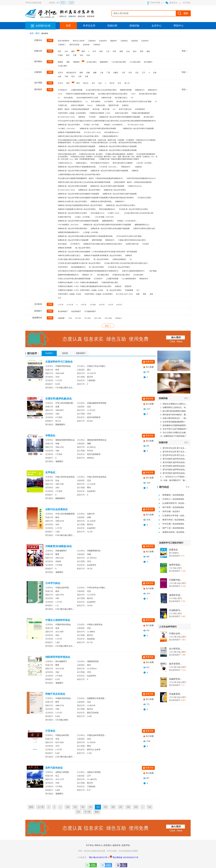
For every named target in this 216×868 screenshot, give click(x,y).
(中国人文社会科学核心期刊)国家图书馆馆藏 (74, 279)
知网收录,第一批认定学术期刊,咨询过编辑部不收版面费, (78, 221)
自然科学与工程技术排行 (171, 543)
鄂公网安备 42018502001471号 (125, 857)
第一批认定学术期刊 (114, 290)
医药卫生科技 (75, 45)
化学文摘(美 (62, 244)
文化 (66, 51)
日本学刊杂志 (53, 583)
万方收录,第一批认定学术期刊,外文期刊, (133, 209)
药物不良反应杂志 (55, 694)
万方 (60, 298)
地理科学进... (175, 595)
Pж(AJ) (90, 105)
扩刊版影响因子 (90, 311)
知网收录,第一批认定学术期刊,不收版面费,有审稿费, (118, 150)
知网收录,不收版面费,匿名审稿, (69, 132)
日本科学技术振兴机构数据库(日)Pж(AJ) (141, 178)
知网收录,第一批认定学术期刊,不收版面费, (139, 129)
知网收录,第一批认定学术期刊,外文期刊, (121, 205)
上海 (102, 73)
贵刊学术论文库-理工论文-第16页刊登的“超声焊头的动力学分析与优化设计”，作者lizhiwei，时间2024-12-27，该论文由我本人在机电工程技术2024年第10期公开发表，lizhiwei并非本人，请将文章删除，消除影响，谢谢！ (174, 448)
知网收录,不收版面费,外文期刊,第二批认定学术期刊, (77, 209)
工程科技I (97, 45)
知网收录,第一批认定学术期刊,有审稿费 (72, 186)
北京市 (60, 73)
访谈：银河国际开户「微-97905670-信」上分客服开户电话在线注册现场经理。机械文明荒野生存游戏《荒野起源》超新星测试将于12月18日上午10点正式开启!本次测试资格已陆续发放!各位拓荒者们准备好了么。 (174, 480)
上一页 (41, 807)
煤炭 (148, 51)
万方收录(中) (63, 90)
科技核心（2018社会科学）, (127, 221)
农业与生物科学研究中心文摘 (87, 98)
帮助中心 (179, 26)
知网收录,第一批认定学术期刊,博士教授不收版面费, (109, 171)
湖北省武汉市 (71, 73)
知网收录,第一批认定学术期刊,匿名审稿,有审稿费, (98, 129)
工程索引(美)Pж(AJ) (65, 163)
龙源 (151, 294)
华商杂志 (50, 436)
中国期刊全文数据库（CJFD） (100, 113)
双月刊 (86, 83)
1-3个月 (61, 305)
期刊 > (39, 33)
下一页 (87, 812)
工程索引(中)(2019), (135, 186)
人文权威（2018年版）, (91, 232)
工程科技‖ (124, 41)
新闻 (121, 51)
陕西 (81, 73)
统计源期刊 (148, 62)
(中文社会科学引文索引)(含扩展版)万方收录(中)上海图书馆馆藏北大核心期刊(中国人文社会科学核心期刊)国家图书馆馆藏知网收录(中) (107, 121)
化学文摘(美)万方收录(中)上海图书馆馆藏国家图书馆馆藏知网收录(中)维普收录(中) (88, 271)
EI (156, 102)
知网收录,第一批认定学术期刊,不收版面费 (73, 240)
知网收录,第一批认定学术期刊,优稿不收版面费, (120, 194)
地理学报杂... (175, 565)
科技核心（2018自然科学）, (114, 125)
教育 (83, 51)
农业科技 (86, 45)
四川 (73, 76)
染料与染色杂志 (54, 768)
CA (59, 98)
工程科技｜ (62, 45)
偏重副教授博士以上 (142, 225)
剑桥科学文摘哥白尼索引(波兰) (69, 255)
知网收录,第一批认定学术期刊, (69, 125)
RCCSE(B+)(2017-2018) (124, 294)
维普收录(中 (144, 279)
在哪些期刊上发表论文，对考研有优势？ (174, 407)
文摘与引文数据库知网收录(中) (133, 271)
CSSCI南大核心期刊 (119, 62)
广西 (108, 73)
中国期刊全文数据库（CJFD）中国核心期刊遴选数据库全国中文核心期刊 (85, 286)
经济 (60, 51)
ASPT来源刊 (108, 102)
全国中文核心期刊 (121, 113)
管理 (141, 51)
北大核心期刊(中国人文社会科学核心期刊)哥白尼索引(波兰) (126, 263)
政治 (135, 51)
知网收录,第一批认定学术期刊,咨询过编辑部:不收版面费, (79, 194)
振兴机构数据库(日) (78, 267)
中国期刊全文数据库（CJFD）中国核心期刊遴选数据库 (78, 282)
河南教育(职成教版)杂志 (59, 546)
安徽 (88, 73)
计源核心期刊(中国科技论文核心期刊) (132, 240)
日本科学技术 (63, 267)
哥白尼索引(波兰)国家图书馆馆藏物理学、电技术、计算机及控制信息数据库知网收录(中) (90, 178)
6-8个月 (119, 305)
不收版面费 (129, 290)
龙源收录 (118, 286)
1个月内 (93, 305)
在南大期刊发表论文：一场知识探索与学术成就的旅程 (174, 418)
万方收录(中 (98, 279)
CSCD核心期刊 (135, 62)
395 (105, 807)
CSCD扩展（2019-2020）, (109, 167)
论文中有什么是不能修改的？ (174, 429)
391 (75, 807)
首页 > (33, 33)
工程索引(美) (63, 105)
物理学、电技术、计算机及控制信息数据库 (74, 109)
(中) (138, 290)
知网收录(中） (120, 202)
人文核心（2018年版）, (83, 217)
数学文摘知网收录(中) (107, 209)
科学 (114, 51)
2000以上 (118, 318)
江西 (80, 76)
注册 (71, 3)
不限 (50, 40)
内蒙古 (116, 73)
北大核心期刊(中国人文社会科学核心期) (139, 213)
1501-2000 (108, 318)
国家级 (60, 62)
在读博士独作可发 (132, 244)
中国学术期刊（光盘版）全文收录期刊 (72, 113)
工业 (108, 51)
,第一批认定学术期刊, (101, 259)
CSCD (60, 94)
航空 (68, 55)
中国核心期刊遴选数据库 (141, 113)
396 (113, 807)
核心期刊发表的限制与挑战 (173, 411)
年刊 (119, 83)
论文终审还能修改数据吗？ (173, 422)
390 (68, 807)
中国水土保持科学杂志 (58, 620)
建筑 (73, 51)
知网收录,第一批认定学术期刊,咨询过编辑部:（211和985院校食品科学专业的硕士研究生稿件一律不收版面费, (98, 252)
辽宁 (144, 73)
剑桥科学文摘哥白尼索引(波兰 (144, 229)
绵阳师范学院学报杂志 (58, 657)
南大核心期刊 (149, 117)
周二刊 (127, 83)
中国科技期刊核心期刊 (110, 282)
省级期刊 (76, 62)
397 (121, 807)
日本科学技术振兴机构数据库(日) (70, 102)
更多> (187, 398)
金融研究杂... (175, 679)
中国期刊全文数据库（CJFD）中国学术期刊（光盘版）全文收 (80, 290)
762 (150, 807)
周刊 (68, 83)
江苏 (123, 73)
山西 (60, 76)
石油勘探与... (175, 610)
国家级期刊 (104, 62)
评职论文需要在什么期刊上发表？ (174, 404)
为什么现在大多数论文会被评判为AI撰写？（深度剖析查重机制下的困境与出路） (174, 433)
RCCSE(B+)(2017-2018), (66, 117)
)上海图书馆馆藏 (112, 279)
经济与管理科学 (64, 41)
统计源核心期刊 (103, 275)
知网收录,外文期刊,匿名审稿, (101, 202)
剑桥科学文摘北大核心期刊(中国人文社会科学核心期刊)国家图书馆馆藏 (84, 182)
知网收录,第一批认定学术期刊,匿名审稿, (73, 229)
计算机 (60, 55)
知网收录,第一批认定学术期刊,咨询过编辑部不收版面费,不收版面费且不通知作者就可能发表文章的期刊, (96, 198)
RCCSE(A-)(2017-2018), (92, 132)
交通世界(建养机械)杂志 (59, 399)
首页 (68, 26)
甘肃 (87, 76)
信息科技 (135, 41)
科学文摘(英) (96, 102)
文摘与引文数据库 (77, 105)
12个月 (110, 305)
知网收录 (129, 255)
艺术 (94, 51)
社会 (128, 51)
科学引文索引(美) (125, 109)
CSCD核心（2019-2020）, (67, 129)
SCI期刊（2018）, (114, 213)
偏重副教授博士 (108, 221)
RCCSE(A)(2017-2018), (136, 125)
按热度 (65, 353)
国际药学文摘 (114, 105)
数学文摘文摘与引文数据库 (123, 163)
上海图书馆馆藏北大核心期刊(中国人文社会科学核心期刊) (79, 175)
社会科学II (103, 41)
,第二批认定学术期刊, (83, 248)
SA (87, 102)
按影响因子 (81, 353)
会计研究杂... (175, 649)
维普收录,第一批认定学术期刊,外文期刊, (73, 213)
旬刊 (100, 83)
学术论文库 (89, 26)
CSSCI (133, 94)
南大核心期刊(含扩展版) (148, 94)
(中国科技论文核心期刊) (121, 275)
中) (131, 259)
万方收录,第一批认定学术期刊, (119, 267)
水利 (81, 55)
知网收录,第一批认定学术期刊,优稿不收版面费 (107, 186)
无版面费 (61, 318)
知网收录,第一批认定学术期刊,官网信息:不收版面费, (118, 146)
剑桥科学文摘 (106, 98)
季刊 (78, 83)
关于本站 (90, 845)
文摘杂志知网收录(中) (110, 136)
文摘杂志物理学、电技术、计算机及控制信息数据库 (133, 182)
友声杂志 (50, 472)
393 (90, 807)
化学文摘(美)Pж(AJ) (111, 132)
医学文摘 (96, 109)
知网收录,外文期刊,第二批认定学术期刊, (73, 202)
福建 (95, 73)
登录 (63, 3)
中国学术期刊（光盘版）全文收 (69, 294)
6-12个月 (70, 305)
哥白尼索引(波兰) (121, 98)
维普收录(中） (126, 167)
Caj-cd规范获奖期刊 (129, 279)
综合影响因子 (76, 311)
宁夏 (66, 76)
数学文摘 (106, 109)
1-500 (70, 318)
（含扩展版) (152, 271)
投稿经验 (134, 26)
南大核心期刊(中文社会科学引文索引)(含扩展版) (134, 102)
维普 (145, 294)
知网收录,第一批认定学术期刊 (89, 190)
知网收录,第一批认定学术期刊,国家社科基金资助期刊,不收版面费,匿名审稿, (85, 236)
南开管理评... (175, 664)
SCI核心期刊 (62, 66)
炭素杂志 (173, 550)
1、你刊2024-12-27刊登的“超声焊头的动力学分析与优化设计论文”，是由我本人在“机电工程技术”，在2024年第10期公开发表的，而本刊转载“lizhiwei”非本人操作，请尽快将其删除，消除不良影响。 (174, 477)
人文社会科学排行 (168, 627)
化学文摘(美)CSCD (97, 213)
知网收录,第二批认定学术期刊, (115, 190)
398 (128, 807)
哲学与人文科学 (79, 41)
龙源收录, (139, 167)
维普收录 (128, 286)
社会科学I (145, 41)
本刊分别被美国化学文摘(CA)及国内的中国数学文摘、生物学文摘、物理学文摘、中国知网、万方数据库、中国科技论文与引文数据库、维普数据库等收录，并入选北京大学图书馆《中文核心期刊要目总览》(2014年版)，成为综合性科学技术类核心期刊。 (108, 141)
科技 (101, 51)
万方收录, (92, 117)
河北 (130, 73)
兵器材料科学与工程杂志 (59, 362)
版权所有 (117, 845)
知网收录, (135, 171)
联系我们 (108, 845)
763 (78, 812)
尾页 (97, 812)
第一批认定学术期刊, (97, 267)
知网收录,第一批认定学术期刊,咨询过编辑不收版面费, (110, 229)
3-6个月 (84, 305)
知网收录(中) (140, 90)
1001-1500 (98, 318)
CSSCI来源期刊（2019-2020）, (69, 225)
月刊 (93, 83)
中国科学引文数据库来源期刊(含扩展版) (80, 94)
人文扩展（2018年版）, (145, 163)
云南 (155, 73)
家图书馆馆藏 (97, 240)
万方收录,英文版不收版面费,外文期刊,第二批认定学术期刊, (79, 263)
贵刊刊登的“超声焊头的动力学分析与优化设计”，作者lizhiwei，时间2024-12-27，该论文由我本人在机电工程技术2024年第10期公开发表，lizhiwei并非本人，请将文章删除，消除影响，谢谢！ (174, 459)
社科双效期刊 (140, 109)
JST (132, 98)
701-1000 (87, 318)
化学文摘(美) (68, 98)
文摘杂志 (125, 105)
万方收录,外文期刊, (144, 198)
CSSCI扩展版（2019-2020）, (105, 217)
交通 (75, 55)
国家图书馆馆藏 (126, 90)
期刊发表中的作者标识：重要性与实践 (174, 415)
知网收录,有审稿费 (65, 248)
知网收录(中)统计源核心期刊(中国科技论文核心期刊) (103, 244)
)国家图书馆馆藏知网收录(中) (69, 232)
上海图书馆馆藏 (76, 90)
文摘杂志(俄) (100, 105)
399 (136, 807)
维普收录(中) (152, 90)
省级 (68, 62)
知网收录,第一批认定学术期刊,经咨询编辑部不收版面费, (120, 117)
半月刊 (60, 83)
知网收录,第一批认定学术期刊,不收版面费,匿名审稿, (77, 167)
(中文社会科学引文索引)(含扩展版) (129, 236)
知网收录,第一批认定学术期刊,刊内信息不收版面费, (77, 150)
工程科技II (92, 41)
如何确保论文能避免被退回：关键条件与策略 (174, 425)
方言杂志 (50, 731)
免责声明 (126, 845)
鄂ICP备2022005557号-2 (99, 857)
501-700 (78, 318)
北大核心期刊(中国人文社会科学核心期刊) (101, 90)
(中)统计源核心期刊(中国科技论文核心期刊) (74, 259)
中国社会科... (175, 634)
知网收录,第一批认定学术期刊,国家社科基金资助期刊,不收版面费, (107, 225)
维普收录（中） (88, 275)
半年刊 (112, 83)
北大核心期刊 (91, 62)
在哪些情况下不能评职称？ (173, 436)
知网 (138, 294)
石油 (88, 55)
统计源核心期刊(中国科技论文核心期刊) (113, 94)
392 (83, 807)
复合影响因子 (63, 311)
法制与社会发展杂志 (56, 509)
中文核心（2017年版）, (92, 125)
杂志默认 (49, 353)
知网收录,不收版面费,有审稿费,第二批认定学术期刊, (103, 255)
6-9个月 (102, 305)
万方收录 (145, 244)
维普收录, (82, 117)
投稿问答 (112, 26)
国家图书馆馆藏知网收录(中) (68, 275)
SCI (114, 109)
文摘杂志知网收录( (119, 259)
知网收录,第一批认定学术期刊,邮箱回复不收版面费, (77, 146)
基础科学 (114, 41)
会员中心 (156, 26)
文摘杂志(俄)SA (81, 163)
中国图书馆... (175, 580)
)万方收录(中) (75, 244)
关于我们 (187, 3)
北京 (137, 73)
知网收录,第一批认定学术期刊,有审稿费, (73, 171)
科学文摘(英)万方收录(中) (100, 163)
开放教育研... (175, 694)
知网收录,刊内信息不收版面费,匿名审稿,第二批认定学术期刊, (80, 205)
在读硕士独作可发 (64, 217)
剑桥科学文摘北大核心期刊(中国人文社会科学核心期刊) (78, 136)
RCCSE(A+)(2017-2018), (66, 190)
